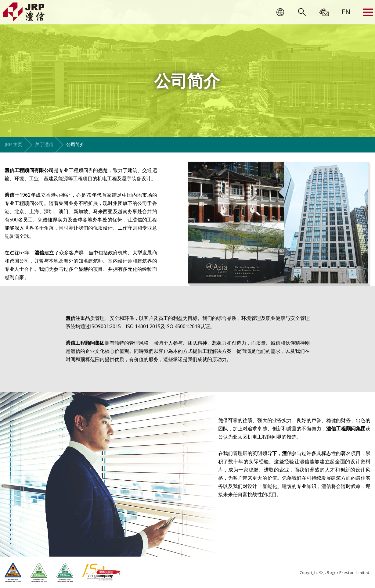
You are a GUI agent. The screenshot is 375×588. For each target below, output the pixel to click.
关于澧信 (44, 144)
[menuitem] (346, 12)
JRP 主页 (13, 144)
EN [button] (346, 12)
